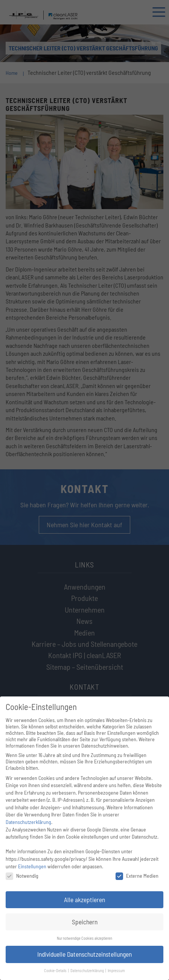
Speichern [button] (85, 922)
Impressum (116, 970)
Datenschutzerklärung (28, 822)
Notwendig (22, 876)
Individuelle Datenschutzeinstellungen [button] (84, 954)
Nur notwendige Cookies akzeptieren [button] (84, 938)
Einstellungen (32, 866)
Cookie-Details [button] (56, 970)
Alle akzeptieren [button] (84, 900)
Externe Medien (137, 876)
